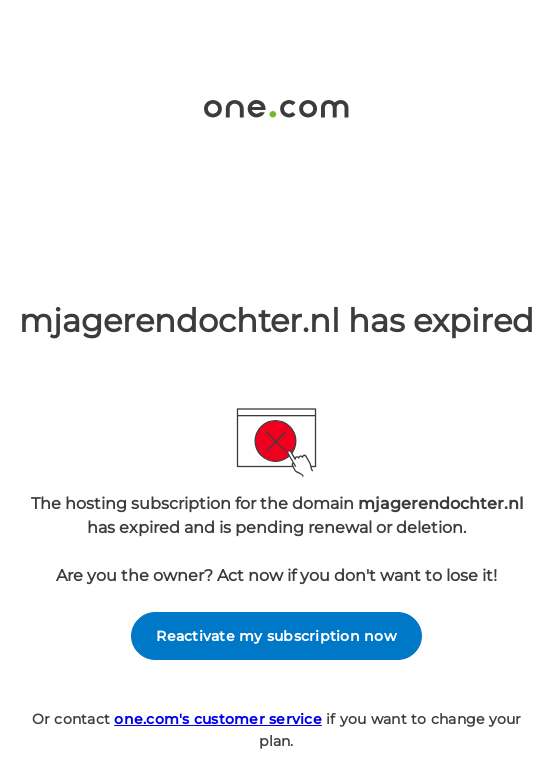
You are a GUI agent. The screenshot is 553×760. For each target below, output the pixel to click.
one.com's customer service (218, 719)
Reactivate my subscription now (276, 636)
